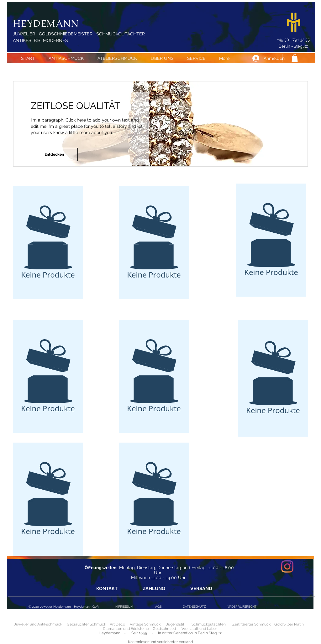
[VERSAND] (201, 589)
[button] (295, 58)
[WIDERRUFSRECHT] (242, 607)
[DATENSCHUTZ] (194, 607)
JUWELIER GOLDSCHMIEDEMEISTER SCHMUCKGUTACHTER (79, 34)
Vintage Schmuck (146, 624)
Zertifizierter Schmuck (251, 624)
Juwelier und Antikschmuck (39, 624)
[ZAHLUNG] (154, 589)
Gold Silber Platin (289, 624)
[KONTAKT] (107, 589)
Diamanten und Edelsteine (126, 629)
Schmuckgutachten (209, 624)
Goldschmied (164, 629)
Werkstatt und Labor (199, 629)
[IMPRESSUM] (124, 607)
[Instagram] (287, 566)
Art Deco (117, 624)
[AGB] (158, 607)
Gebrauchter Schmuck (86, 624)
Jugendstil (175, 624)
